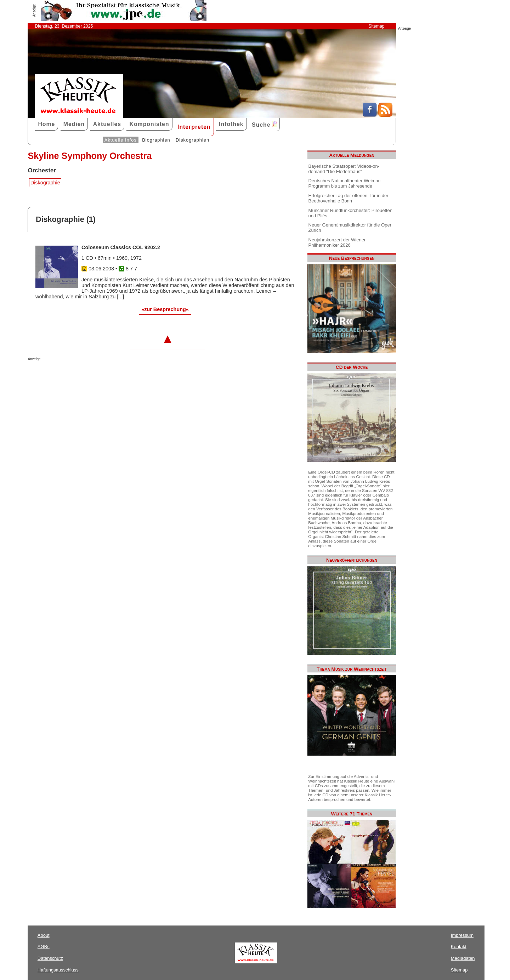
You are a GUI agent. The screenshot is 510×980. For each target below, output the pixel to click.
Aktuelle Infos (121, 140)
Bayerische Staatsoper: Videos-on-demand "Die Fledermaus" (344, 169)
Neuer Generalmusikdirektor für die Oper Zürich (350, 228)
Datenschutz (50, 958)
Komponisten (149, 124)
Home (46, 124)
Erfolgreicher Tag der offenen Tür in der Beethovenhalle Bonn (348, 198)
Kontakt (459, 947)
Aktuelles (107, 124)
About (44, 935)
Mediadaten (463, 958)
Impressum (462, 935)
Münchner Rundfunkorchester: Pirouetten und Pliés (350, 213)
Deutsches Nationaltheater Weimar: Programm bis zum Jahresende (345, 183)
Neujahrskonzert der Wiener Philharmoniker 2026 (337, 242)
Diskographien (192, 140)
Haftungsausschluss (58, 970)
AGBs (44, 947)
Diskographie (45, 183)
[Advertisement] (110, 375)
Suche (264, 124)
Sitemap (376, 26)
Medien (74, 124)
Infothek (231, 124)
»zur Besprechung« (165, 309)
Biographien (156, 140)
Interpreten (194, 127)
